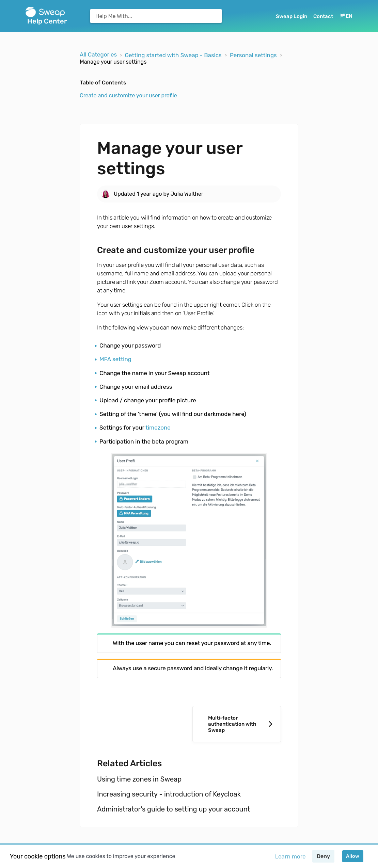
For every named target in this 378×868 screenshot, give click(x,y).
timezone (158, 428)
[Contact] (324, 16)
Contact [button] (323, 16)
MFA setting (115, 359)
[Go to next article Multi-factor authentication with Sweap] (237, 724)
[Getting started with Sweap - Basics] (174, 54)
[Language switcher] (346, 16)
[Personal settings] (254, 54)
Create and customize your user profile (128, 95)
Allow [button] (353, 856)
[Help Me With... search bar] (156, 16)
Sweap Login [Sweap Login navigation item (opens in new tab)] (292, 16)
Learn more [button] (290, 856)
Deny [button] (323, 856)
